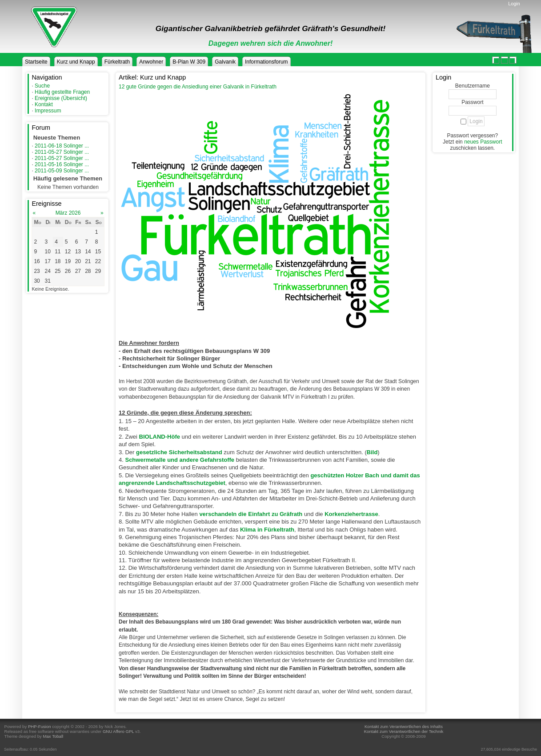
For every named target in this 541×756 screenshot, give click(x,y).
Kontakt (44, 104)
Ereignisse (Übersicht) (61, 98)
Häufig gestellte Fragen (62, 92)
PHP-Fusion (40, 726)
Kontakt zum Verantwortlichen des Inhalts (404, 726)
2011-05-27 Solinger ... (62, 152)
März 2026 (68, 213)
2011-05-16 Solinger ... (62, 164)
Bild (372, 452)
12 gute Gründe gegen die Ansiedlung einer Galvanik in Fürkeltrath (198, 87)
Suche (42, 86)
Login (514, 4)
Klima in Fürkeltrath (267, 530)
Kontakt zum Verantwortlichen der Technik (404, 731)
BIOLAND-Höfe (160, 437)
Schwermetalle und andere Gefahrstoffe (180, 460)
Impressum (48, 111)
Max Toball (53, 736)
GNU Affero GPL (118, 731)
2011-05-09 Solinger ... (62, 171)
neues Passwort (483, 142)
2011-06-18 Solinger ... (62, 146)
